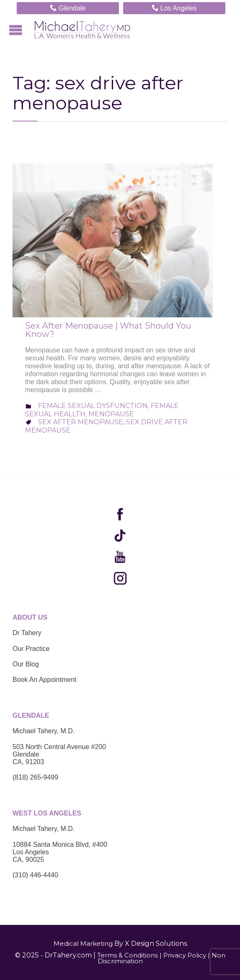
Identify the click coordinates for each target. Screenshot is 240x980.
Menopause (111, 414)
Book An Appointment (44, 680)
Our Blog (26, 664)
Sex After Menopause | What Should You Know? (108, 330)
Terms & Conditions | (129, 955)
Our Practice (31, 649)
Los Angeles (174, 8)
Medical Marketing (83, 943)
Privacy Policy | (187, 955)
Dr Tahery (27, 633)
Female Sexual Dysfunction (93, 406)
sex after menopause (81, 422)
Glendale (68, 8)
